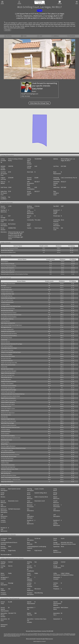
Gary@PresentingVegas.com (30, 94)
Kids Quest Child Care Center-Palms (10, 469)
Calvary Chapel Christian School (9, 400)
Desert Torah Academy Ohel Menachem (10, 477)
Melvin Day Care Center (7, 440)
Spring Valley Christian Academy (9, 317)
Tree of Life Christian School (8, 465)
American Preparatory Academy (9, 266)
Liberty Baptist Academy (7, 450)
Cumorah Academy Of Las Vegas (9, 390)
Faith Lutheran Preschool (7, 350)
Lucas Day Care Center (6, 471)
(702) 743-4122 (26, 96)
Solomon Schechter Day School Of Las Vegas (12, 344)
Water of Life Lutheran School (8, 365)
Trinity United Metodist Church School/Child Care (13, 394)
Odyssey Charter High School (8, 270)
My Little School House (7, 338)
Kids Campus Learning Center (8, 323)
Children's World (5, 411)
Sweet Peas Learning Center (8, 375)
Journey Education (5, 321)
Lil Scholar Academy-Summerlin (9, 425)
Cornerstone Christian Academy (9, 386)
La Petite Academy (5, 304)
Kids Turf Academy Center (7, 300)
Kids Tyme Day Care (6, 473)
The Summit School (6, 431)
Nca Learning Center (6, 415)
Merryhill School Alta (6, 358)
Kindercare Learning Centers (8, 331)
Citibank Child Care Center (7, 292)
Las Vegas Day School (6, 379)
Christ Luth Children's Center (8, 409)
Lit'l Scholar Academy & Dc (7, 329)
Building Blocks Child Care (7, 319)
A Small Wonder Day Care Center (9, 457)
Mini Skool (4, 286)
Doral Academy (5, 262)
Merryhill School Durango (7, 311)
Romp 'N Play (4, 444)
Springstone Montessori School (9, 475)
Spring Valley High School (7, 250)
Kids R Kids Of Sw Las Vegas (7, 423)
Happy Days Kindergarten (7, 482)
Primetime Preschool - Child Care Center (11, 479)
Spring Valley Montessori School (9, 313)
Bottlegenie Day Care (6, 327)
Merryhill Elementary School (8, 308)
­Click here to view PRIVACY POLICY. (14, 636)
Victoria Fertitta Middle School (8, 252)
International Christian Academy (9, 336)
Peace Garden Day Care (6, 377)
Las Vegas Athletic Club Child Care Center (11, 306)
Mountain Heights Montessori (8, 446)
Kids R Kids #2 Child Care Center (9, 421)
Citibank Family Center (6, 290)
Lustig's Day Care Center (7, 461)
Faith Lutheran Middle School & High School (11, 325)
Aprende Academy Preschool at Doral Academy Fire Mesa (14, 274)
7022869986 (38, 159)
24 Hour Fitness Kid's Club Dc (8, 356)
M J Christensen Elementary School (10, 248)
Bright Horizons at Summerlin (8, 398)
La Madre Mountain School (7, 302)
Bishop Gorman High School (8, 413)
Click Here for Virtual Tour (39, 103)
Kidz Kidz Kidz (4, 417)
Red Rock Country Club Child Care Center (11, 438)
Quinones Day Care (5, 342)
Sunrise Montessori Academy (8, 436)
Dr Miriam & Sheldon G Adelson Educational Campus (13, 448)
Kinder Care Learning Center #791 (9, 363)
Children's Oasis (5, 463)
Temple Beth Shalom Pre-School (9, 348)
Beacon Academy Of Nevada (8, 264)
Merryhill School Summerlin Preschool (10, 454)
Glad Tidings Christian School (8, 283)
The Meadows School (6, 406)
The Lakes (51, 14)
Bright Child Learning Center (8, 373)
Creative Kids (4, 340)
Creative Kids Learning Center (8, 298)
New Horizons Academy (7, 354)
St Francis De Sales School (7, 459)
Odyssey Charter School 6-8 (8, 272)
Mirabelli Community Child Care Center (10, 427)
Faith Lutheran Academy (7, 346)
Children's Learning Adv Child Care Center (11, 352)
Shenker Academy (5, 434)
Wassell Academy (5, 442)
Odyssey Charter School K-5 (8, 268)
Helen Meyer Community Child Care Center (11, 315)
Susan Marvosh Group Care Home (9, 333)
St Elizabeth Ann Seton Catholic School (10, 396)
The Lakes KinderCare (6, 288)
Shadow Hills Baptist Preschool (9, 381)
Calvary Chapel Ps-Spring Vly (8, 402)
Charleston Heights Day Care (8, 419)
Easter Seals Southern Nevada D (9, 371)
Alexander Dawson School (7, 369)
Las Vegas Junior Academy (7, 384)
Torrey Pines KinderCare (7, 361)
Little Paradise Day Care (7, 296)
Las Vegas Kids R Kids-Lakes (8, 294)
